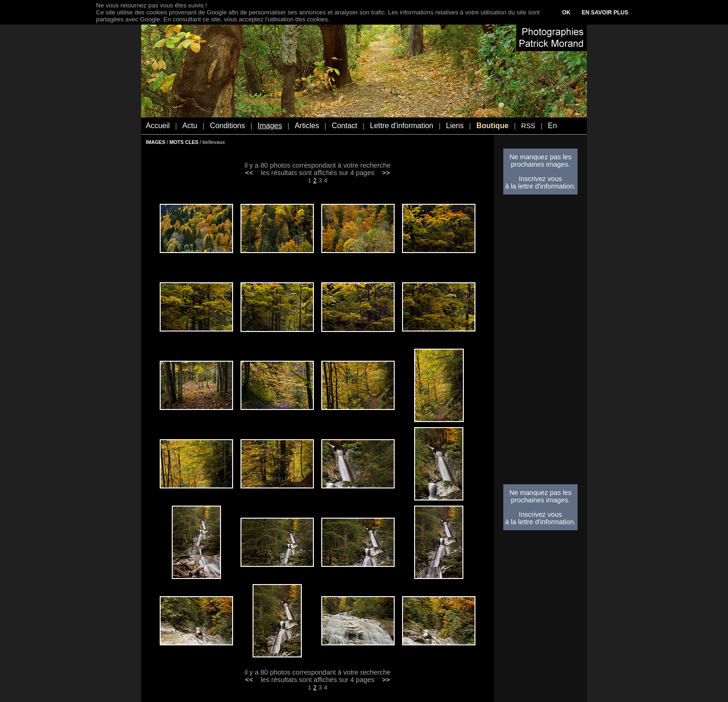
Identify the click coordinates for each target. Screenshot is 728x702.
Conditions (227, 126)
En (552, 126)
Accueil (158, 126)
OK (566, 13)
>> (386, 173)
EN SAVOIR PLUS (605, 13)
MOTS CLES (184, 142)
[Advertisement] (540, 342)
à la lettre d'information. (540, 186)
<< (249, 173)
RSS (528, 126)
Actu (190, 126)
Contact (344, 126)
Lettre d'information (402, 126)
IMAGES (156, 142)
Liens (455, 126)
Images (270, 126)
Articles (307, 126)
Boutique (492, 126)
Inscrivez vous (541, 179)
